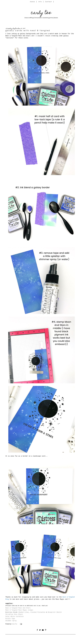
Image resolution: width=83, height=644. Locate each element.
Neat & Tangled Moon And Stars (18, 608)
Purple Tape (10, 619)
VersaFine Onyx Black (14, 614)
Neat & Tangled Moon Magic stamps (19, 610)
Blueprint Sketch (55, 612)
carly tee (41, 13)
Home (33, 2)
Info (40, 2)
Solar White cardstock (15, 617)
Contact (49, 2)
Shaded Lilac (24, 612)
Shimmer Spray (11, 621)
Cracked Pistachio (38, 612)
